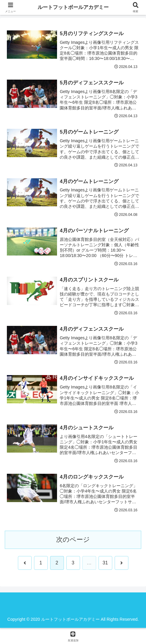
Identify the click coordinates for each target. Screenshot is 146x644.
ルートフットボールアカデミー (73, 7)
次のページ (73, 541)
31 (105, 564)
